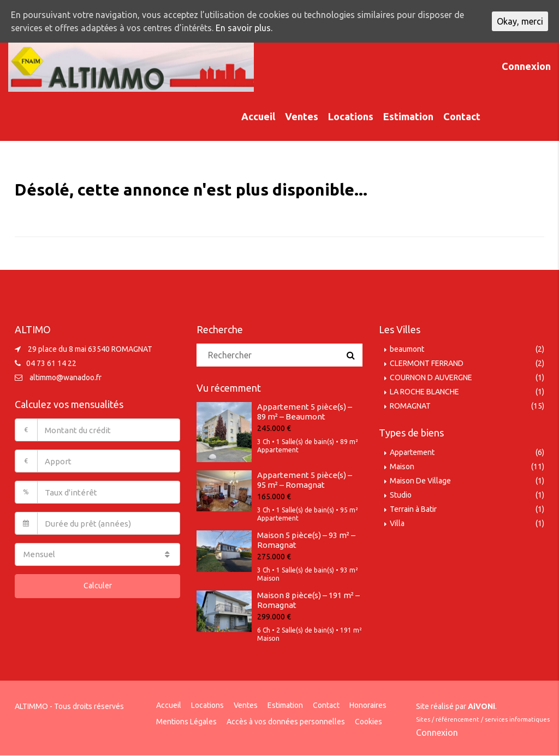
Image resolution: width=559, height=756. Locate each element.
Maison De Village (420, 481)
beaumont (407, 349)
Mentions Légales (186, 722)
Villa (397, 523)
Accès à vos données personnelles (286, 722)
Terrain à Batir (413, 509)
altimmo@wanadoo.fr (66, 377)
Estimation (408, 116)
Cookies (368, 722)
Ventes (302, 116)
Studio (401, 495)
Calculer (98, 586)
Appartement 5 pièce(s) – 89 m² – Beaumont (305, 412)
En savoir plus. (244, 28)
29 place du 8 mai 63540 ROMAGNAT (90, 349)
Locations (351, 116)
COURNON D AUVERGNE (431, 377)
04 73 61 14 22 (51, 363)
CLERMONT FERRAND (427, 363)
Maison (402, 466)
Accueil (258, 116)
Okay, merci (520, 21)
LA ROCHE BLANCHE (424, 392)
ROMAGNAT (410, 406)
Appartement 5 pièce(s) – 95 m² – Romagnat (305, 480)
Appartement (412, 452)
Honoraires (368, 705)
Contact (462, 116)
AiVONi (481, 706)
